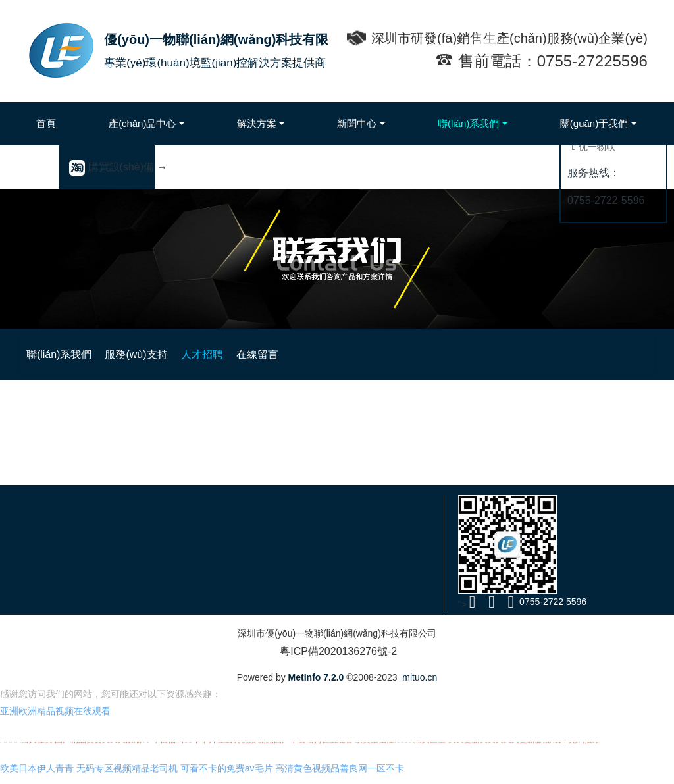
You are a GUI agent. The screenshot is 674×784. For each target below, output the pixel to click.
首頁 (46, 123)
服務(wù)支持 (320, 354)
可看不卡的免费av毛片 (227, 775)
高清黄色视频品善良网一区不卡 (340, 775)
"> (468, 604)
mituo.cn (420, 677)
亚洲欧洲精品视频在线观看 (55, 718)
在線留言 (446, 354)
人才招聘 (388, 354)
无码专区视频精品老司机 (127, 775)
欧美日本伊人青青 (37, 775)
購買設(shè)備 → (118, 167)
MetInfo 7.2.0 (316, 677)
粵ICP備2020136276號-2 (337, 651)
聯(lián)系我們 (240, 354)
